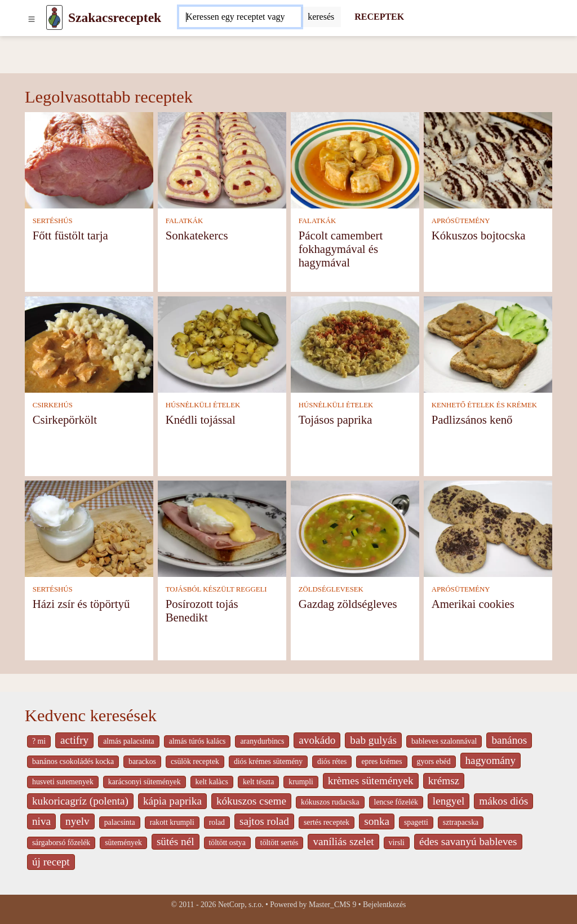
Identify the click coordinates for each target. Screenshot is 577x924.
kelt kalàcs (212, 782)
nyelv (77, 821)
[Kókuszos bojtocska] (488, 159)
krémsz (444, 781)
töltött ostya (227, 843)
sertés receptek (327, 822)
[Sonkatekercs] (222, 159)
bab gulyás (373, 740)
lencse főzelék (396, 802)
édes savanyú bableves (468, 841)
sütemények (123, 843)
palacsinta (120, 822)
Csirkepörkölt (65, 419)
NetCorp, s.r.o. (241, 905)
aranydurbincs (262, 741)
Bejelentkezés (384, 905)
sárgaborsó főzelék (61, 843)
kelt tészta (258, 782)
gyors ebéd (434, 761)
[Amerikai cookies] (488, 528)
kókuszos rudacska (330, 802)
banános (509, 740)
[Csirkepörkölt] (89, 343)
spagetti (416, 822)
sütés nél (176, 841)
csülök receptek (195, 761)
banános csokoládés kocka (73, 761)
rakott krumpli (172, 822)
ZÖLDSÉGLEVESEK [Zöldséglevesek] (331, 589)
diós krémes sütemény (268, 761)
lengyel (449, 801)
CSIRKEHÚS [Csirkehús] (53, 405)
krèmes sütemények (371, 781)
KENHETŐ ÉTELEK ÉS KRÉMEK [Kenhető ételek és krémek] (484, 405)
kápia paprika (172, 801)
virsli (397, 843)
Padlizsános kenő (472, 419)
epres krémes (381, 761)
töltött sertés (279, 843)
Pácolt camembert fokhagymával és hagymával (341, 249)
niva (41, 821)
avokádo (317, 740)
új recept (51, 862)
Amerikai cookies (473, 604)
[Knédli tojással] (222, 343)
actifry (74, 740)
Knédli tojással (201, 419)
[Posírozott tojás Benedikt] (222, 528)
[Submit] (321, 17)
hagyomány (491, 760)
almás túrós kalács (197, 741)
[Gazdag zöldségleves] (355, 528)
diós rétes (332, 761)
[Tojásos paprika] (355, 343)
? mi (39, 741)
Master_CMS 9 (332, 905)
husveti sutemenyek (63, 782)
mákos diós (503, 801)
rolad (217, 822)
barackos (142, 761)
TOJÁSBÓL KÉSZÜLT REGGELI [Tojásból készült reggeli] (216, 589)
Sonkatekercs (197, 235)
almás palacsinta (128, 741)
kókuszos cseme (251, 801)
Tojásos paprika (336, 419)
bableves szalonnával (444, 741)
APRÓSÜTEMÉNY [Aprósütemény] (461, 221)
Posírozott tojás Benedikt (202, 610)
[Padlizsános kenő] (488, 343)
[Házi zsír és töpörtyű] (89, 528)
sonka (377, 821)
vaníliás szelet (343, 841)
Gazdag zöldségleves (348, 604)
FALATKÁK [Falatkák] (185, 221)
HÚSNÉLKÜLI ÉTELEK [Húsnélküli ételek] (203, 405)
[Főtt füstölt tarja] (89, 159)
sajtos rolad (264, 821)
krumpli (301, 782)
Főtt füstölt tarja (70, 235)
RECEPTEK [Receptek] (379, 17)
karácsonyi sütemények (145, 782)
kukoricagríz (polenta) (80, 801)
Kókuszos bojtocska (479, 235)
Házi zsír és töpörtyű (81, 604)
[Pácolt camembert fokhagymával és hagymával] (355, 159)
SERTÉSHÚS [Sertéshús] (53, 221)
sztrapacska (461, 822)
